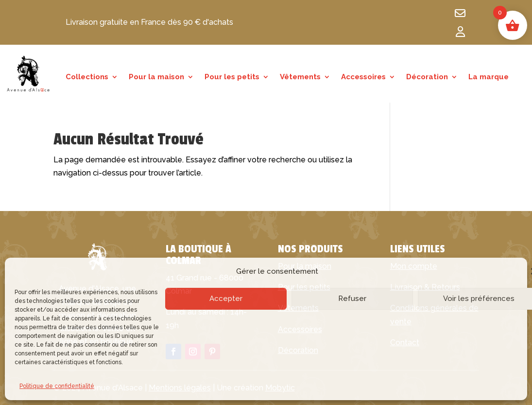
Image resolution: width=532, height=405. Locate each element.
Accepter (226, 299)
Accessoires (363, 77)
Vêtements (300, 77)
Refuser (352, 299)
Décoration (427, 77)
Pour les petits (232, 77)
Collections (87, 77)
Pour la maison (156, 77)
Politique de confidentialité (57, 386)
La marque (489, 77)
